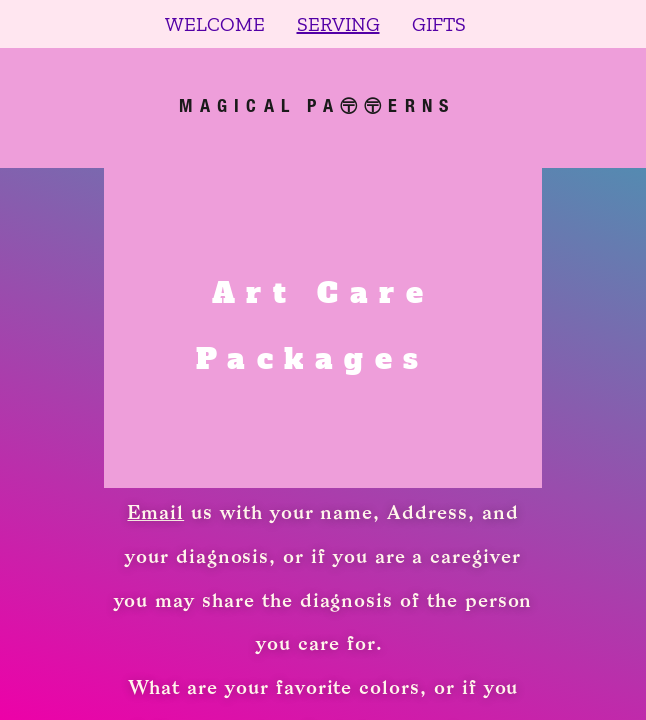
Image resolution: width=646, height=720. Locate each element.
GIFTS (439, 24)
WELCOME (215, 24)
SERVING (338, 24)
